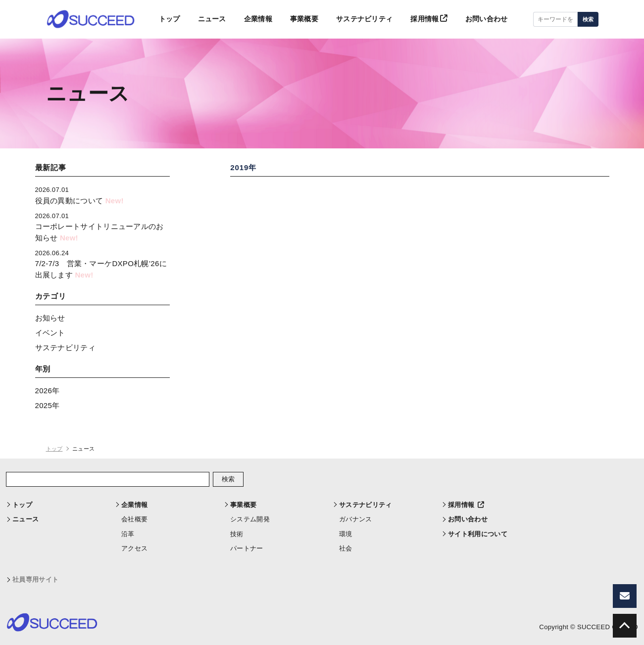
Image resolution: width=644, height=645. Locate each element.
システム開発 (250, 519)
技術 (237, 534)
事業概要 (294, 20)
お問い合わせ (485, 20)
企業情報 (245, 20)
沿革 (128, 534)
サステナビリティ (357, 20)
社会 (346, 548)
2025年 (48, 405)
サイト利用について (478, 534)
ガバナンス (356, 519)
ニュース (197, 20)
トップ (153, 20)
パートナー (247, 548)
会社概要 (134, 519)
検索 (588, 20)
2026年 (48, 391)
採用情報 (425, 20)
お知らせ (50, 318)
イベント (50, 333)
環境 (346, 534)
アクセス (134, 548)
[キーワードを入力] (555, 20)
